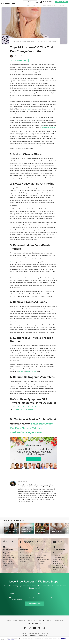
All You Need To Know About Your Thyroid (26, 407)
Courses (27, 5)
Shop (55, 5)
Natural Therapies (27, 42)
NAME (12, 593)
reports (29, 109)
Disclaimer (23, 633)
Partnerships (59, 621)
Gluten (12, 262)
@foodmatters (11, 542)
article (16, 42)
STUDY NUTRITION (61, 2)
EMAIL (39, 593)
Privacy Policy (45, 633)
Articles (29, 621)
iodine (21, 371)
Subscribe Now (35, 604)
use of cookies (11, 640)
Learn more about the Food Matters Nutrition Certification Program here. (31, 428)
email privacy (51, 598)
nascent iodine (31, 371)
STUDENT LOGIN (46, 2)
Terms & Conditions (34, 633)
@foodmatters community (28, 542)
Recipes (36, 5)
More (62, 5)
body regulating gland (49, 128)
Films (49, 5)
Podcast (43, 5)
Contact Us (49, 621)
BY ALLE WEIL (23, 482)
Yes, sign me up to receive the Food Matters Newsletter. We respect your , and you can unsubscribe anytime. (36, 598)
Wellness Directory (35, 623)
